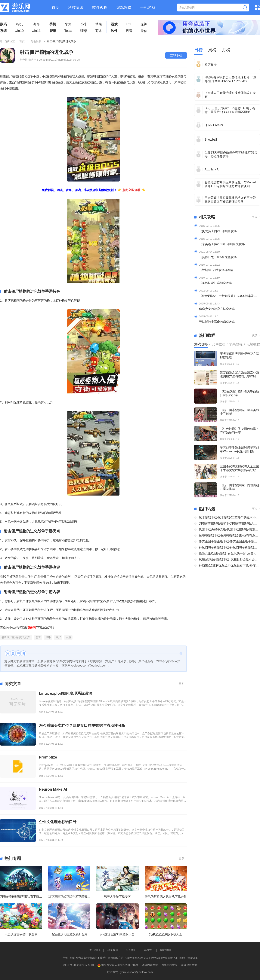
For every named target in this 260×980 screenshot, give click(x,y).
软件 (114, 31)
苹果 (99, 24)
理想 (84, 31)
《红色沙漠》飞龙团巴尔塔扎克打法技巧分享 (240, 431)
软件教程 (100, 8)
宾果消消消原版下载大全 (166, 934)
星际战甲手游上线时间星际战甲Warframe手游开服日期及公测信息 (240, 450)
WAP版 (148, 950)
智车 (53, 31)
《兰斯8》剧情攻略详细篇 (216, 270)
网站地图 (166, 950)
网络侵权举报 (169, 965)
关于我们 (94, 950)
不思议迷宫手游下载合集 (21, 934)
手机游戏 (148, 8)
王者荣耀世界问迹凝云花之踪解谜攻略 (240, 356)
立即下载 (176, 55)
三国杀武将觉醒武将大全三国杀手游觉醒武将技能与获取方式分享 (240, 468)
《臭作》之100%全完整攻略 (218, 257)
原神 (144, 24)
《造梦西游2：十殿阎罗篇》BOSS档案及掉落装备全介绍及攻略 (229, 296)
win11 (36, 31)
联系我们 (113, 950)
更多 (183, 684)
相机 (19, 24)
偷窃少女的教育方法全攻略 (217, 309)
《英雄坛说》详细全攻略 (215, 283)
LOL (129, 24)
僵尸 (58, 637)
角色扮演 (36, 41)
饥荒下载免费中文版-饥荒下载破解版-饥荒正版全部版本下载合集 (229, 529)
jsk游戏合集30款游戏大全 (118, 934)
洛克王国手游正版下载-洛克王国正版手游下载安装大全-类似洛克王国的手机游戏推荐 (229, 541)
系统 (3, 31)
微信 (144, 31)
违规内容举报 (150, 965)
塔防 (38, 637)
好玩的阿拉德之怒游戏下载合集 (166, 897)
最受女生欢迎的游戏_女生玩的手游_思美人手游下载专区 (229, 553)
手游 (68, 637)
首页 (55, 8)
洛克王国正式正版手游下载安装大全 (69, 897)
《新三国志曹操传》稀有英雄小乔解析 (240, 412)
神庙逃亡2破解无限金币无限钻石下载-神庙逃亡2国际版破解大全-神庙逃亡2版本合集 (229, 565)
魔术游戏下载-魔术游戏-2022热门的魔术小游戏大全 (229, 517)
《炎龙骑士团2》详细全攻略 (218, 231)
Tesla (68, 31)
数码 (3, 24)
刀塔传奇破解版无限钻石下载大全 (21, 897)
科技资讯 (76, 8)
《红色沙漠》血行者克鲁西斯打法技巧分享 (240, 393)
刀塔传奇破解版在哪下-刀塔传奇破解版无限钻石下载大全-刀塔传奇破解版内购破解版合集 (229, 523)
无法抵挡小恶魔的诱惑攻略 (217, 322)
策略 (48, 637)
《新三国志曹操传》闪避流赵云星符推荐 (240, 487)
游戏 (114, 24)
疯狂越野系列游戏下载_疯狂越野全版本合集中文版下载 (229, 559)
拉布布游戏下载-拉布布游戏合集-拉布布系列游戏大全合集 (229, 535)
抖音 (129, 31)
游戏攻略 (124, 8)
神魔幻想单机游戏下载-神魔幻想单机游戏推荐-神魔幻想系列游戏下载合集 (229, 547)
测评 (36, 24)
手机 (53, 24)
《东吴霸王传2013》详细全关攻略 (222, 244)
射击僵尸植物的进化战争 (16, 637)
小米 (84, 24)
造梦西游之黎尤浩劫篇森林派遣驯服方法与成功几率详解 (240, 374)
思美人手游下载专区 (117, 897)
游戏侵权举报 (189, 965)
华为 (68, 24)
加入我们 (131, 950)
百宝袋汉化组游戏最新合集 (69, 934)
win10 (19, 31)
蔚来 (99, 31)
